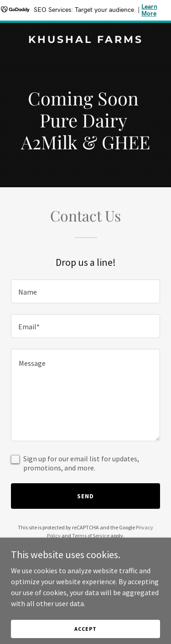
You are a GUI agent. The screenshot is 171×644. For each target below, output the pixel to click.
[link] (85, 40)
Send (85, 496)
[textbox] (85, 291)
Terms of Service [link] (91, 536)
